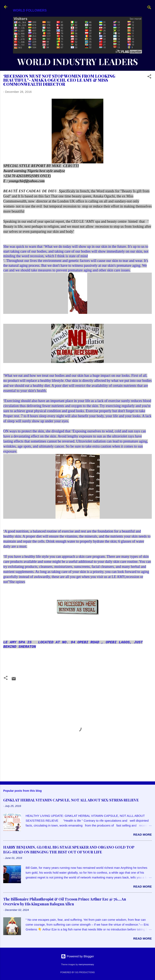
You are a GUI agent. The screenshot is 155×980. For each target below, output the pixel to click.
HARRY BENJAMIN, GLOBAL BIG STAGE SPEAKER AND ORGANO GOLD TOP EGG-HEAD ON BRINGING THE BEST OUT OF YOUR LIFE (69, 850)
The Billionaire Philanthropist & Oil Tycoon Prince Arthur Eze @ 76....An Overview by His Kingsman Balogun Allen (65, 902)
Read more (142, 834)
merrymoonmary (86, 964)
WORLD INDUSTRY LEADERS (77, 62)
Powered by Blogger (77, 956)
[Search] (149, 8)
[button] (149, 77)
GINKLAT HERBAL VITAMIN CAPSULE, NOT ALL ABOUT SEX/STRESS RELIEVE (71, 800)
